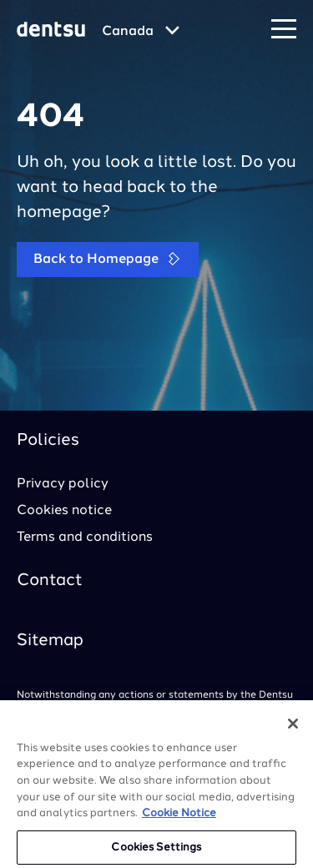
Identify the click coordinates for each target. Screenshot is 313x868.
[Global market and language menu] (141, 32)
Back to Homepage (108, 259)
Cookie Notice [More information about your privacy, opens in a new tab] (179, 819)
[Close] (293, 729)
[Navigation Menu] (284, 30)
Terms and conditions (85, 537)
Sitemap (50, 641)
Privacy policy (63, 484)
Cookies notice (64, 511)
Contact (50, 581)
